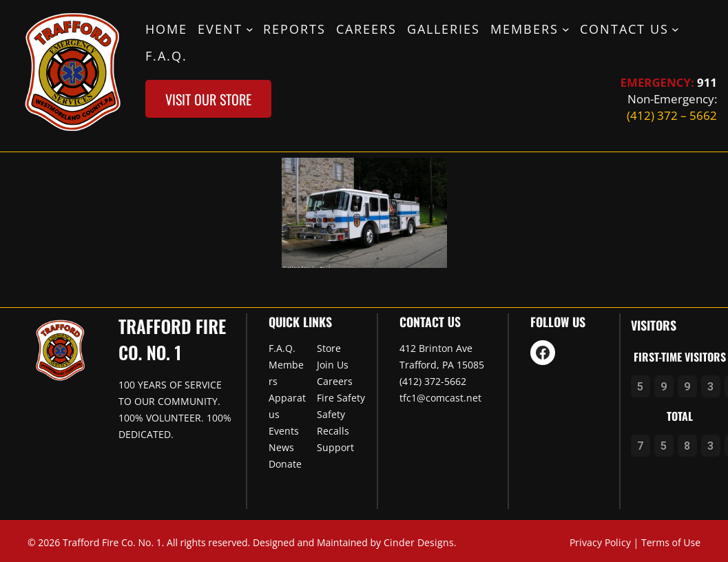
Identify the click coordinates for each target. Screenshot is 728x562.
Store (329, 348)
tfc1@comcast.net (440, 398)
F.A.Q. (282, 348)
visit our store (208, 99)
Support (335, 447)
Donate (285, 464)
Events (284, 431)
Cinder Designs (419, 542)
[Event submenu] (250, 29)
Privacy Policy (600, 542)
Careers (335, 381)
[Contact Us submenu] (675, 29)
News (281, 447)
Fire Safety (341, 398)
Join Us (333, 365)
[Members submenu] (566, 29)
